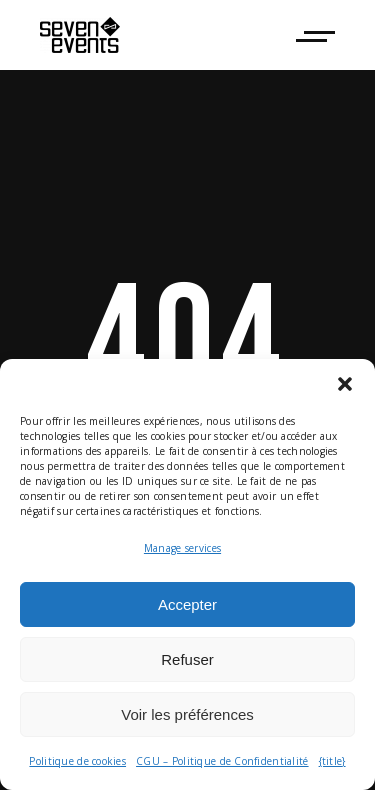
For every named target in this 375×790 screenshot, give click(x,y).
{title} (332, 761)
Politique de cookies (77, 761)
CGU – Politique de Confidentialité (222, 761)
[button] (345, 384)
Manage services (182, 548)
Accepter (187, 604)
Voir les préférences (187, 714)
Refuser (187, 659)
